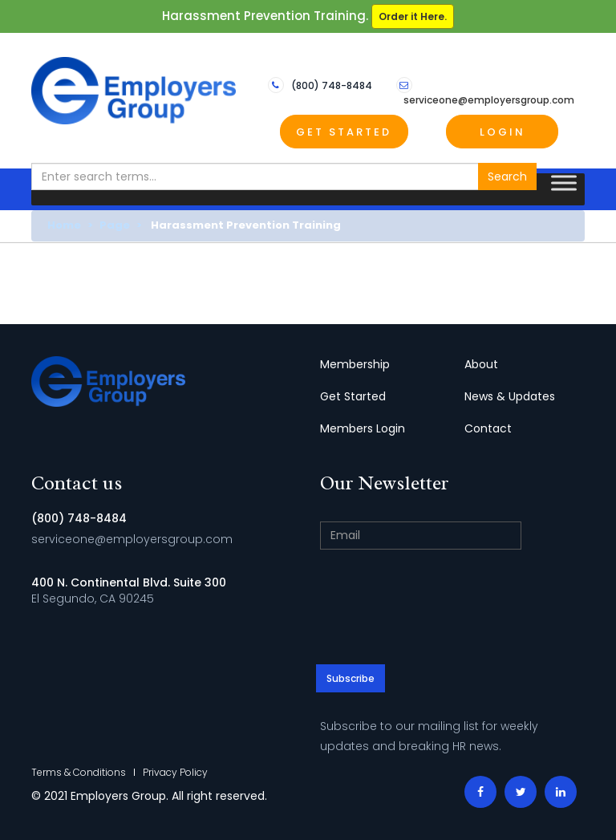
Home (64, 225)
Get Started (344, 132)
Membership (355, 364)
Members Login (363, 428)
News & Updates (510, 396)
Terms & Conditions (79, 772)
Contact (488, 428)
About (481, 364)
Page (115, 225)
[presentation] (452, 609)
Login (503, 132)
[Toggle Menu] (564, 183)
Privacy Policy (175, 772)
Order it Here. (413, 16)
